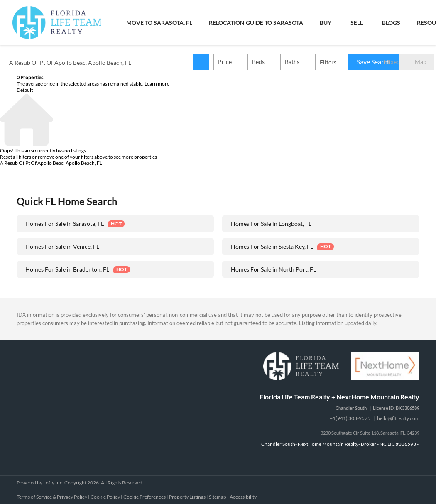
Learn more (157, 84)
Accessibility (243, 497)
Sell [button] (357, 23)
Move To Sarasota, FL (159, 23)
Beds (273, 62)
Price (240, 62)
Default (25, 90)
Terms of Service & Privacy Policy (52, 497)
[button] (216, 62)
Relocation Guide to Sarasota (256, 23)
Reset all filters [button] (16, 157)
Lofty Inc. (53, 483)
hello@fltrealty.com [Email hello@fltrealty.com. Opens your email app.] (398, 418)
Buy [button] (326, 23)
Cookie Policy (105, 497)
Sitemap (218, 497)
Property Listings (187, 497)
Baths (307, 62)
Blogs (391, 23)
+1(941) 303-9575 (350, 418)
